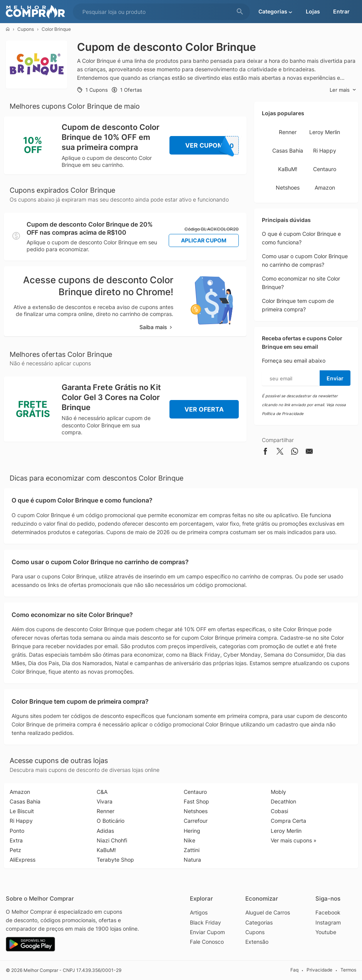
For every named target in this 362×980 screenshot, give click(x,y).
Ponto (17, 831)
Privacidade (319, 970)
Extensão (257, 942)
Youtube (326, 932)
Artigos (199, 912)
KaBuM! (288, 169)
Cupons (26, 29)
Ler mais (343, 90)
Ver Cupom (212, 145)
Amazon (325, 187)
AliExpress (23, 860)
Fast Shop (196, 801)
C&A (102, 792)
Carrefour (196, 821)
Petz (15, 850)
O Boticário (111, 821)
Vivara (105, 801)
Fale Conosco (207, 942)
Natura (192, 860)
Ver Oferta (204, 409)
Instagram (328, 922)
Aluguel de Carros (268, 912)
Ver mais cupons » (294, 840)
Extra (16, 840)
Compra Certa (288, 821)
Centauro (325, 169)
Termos (348, 970)
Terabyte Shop (115, 860)
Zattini (192, 850)
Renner (288, 132)
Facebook (328, 912)
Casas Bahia (288, 150)
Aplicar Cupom (204, 240)
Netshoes (288, 187)
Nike (189, 840)
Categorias (259, 922)
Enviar (335, 378)
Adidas (105, 831)
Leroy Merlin (325, 132)
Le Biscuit (22, 811)
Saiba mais (156, 327)
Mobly (278, 792)
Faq (294, 970)
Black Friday (205, 922)
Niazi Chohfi (112, 840)
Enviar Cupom (207, 932)
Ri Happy (325, 150)
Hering (192, 831)
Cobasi (279, 811)
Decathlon (283, 801)
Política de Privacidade (283, 414)
